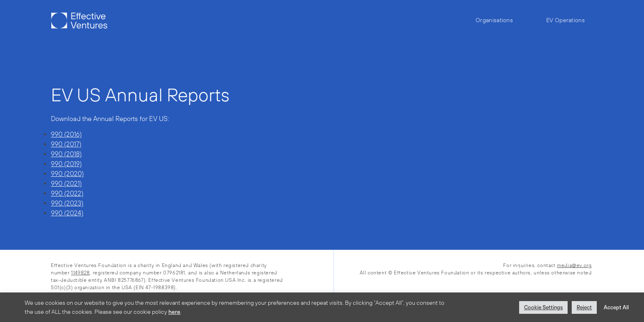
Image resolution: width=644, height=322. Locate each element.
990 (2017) (66, 144)
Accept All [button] (616, 307)
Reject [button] (584, 307)
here (174, 312)
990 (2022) (67, 193)
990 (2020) (67, 174)
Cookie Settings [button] (543, 307)
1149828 (80, 273)
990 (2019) (66, 164)
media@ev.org (574, 265)
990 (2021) (66, 183)
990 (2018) (66, 154)
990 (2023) (67, 203)
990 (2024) (67, 213)
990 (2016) (66, 134)
